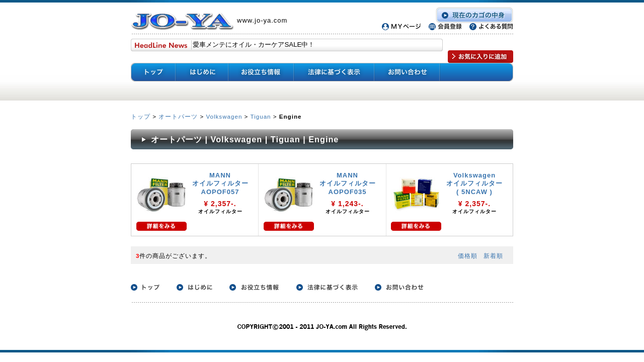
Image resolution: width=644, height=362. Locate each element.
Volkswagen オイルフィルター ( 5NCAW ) (474, 184)
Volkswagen (224, 116)
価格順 (468, 256)
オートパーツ (178, 116)
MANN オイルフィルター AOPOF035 (348, 184)
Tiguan (261, 116)
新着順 (493, 256)
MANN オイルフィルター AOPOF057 (220, 184)
